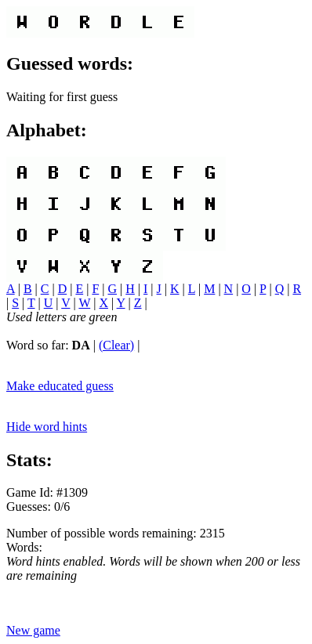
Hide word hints (47, 427)
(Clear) (116, 345)
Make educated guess (60, 386)
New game (33, 630)
